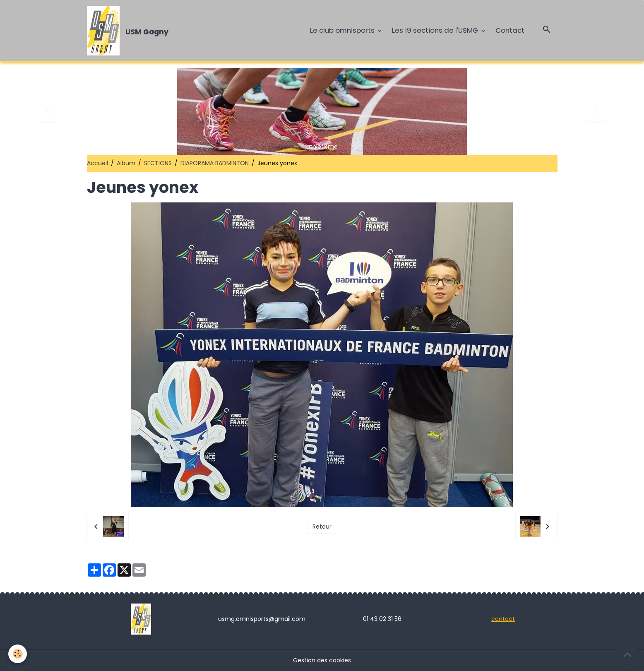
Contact (510, 30)
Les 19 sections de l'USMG (436, 30)
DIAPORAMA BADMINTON (215, 163)
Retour (322, 527)
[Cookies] (18, 654)
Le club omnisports (343, 30)
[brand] (129, 31)
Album (126, 163)
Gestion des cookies (322, 660)
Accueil (97, 163)
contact (503, 619)
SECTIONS (158, 163)
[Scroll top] (627, 654)
